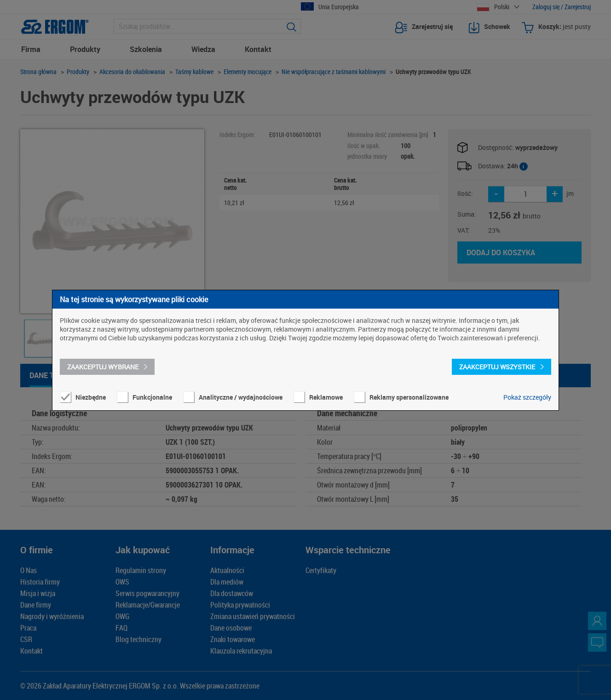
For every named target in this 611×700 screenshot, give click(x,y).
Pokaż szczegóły (527, 397)
